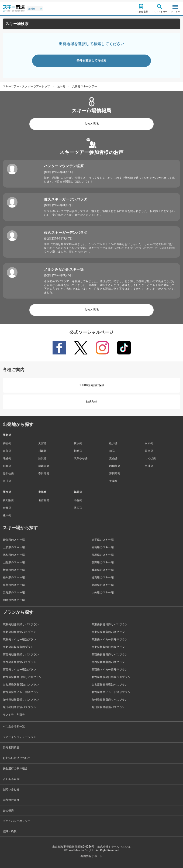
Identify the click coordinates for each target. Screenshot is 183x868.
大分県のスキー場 (103, 592)
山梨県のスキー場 (14, 562)
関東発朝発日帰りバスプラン (21, 624)
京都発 (7, 508)
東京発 (7, 451)
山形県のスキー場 (14, 547)
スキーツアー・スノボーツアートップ (26, 86)
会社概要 (8, 810)
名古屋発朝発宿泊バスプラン (21, 685)
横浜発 (78, 443)
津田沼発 (115, 473)
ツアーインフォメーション (19, 737)
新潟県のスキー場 (14, 570)
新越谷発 (44, 466)
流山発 (113, 458)
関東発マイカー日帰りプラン (110, 639)
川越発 (42, 451)
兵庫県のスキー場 (14, 585)
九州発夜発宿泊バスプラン (108, 707)
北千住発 (8, 473)
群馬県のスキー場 (103, 555)
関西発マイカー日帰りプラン (110, 670)
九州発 (61, 86)
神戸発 (7, 515)
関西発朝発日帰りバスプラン (21, 654)
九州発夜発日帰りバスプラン (110, 700)
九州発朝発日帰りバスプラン (21, 700)
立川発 (7, 481)
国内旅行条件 (11, 800)
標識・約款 (10, 831)
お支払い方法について (17, 758)
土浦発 (149, 466)
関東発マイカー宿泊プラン (19, 639)
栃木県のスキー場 (14, 555)
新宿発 (7, 443)
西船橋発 (115, 466)
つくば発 (150, 458)
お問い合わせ (11, 789)
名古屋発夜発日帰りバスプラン (111, 677)
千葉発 (113, 481)
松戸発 (113, 443)
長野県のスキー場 (103, 562)
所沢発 (42, 458)
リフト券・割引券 (14, 715)
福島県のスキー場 (103, 547)
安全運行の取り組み (15, 768)
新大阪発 (8, 500)
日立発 (149, 451)
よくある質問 (11, 779)
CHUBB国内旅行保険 (91, 385)
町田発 (7, 466)
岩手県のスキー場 (103, 540)
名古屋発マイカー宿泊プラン (21, 692)
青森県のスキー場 (14, 540)
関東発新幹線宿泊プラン (18, 647)
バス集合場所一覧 (14, 727)
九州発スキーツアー (85, 86)
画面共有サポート (91, 856)
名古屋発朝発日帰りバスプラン (22, 677)
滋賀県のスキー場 (103, 577)
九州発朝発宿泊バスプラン (19, 707)
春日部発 (44, 473)
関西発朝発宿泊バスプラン (108, 662)
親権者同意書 (11, 747)
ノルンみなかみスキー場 (64, 269)
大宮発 (42, 443)
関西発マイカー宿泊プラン (19, 670)
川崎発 (78, 451)
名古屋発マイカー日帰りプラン (111, 692)
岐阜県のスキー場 (103, 570)
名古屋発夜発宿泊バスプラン (110, 685)
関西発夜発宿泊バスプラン (19, 662)
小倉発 (78, 500)
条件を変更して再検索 (91, 61)
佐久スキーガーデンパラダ (65, 199)
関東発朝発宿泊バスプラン (19, 632)
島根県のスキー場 (103, 585)
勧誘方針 (91, 402)
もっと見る (91, 124)
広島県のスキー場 (14, 592)
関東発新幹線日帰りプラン (108, 647)
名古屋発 (44, 500)
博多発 (78, 508)
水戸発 (149, 443)
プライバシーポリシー (17, 821)
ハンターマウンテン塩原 (64, 166)
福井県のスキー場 (14, 577)
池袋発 (7, 458)
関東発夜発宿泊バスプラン (108, 632)
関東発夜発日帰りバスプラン (110, 624)
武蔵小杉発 (81, 458)
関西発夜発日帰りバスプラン (110, 654)
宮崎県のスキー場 (14, 600)
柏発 (112, 451)
